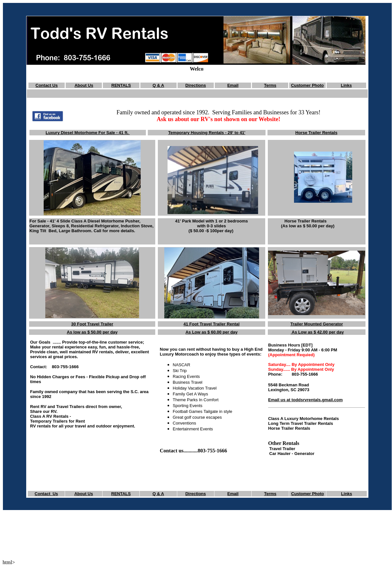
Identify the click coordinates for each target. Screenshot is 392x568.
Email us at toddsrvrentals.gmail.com (305, 400)
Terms (270, 85)
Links (346, 85)
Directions (196, 85)
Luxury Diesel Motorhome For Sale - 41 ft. (88, 133)
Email (233, 85)
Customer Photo (307, 85)
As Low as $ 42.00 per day (317, 332)
